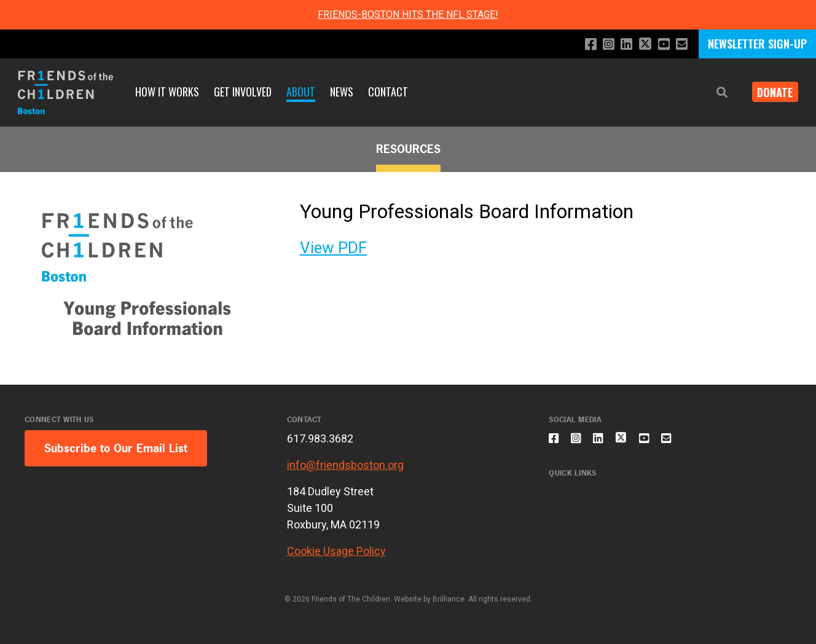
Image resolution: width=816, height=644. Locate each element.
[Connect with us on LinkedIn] (620, 45)
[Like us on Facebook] (581, 45)
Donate (771, 92)
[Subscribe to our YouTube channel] (661, 45)
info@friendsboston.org (345, 465)
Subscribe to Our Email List (116, 448)
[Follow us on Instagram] (601, 45)
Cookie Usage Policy (336, 551)
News (342, 92)
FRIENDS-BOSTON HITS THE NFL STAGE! (408, 14)
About (301, 92)
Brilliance (449, 599)
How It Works (167, 92)
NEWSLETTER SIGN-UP (757, 44)
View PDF (333, 248)
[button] (713, 92)
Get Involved (243, 92)
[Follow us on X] (641, 45)
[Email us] (681, 45)
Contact (388, 92)
